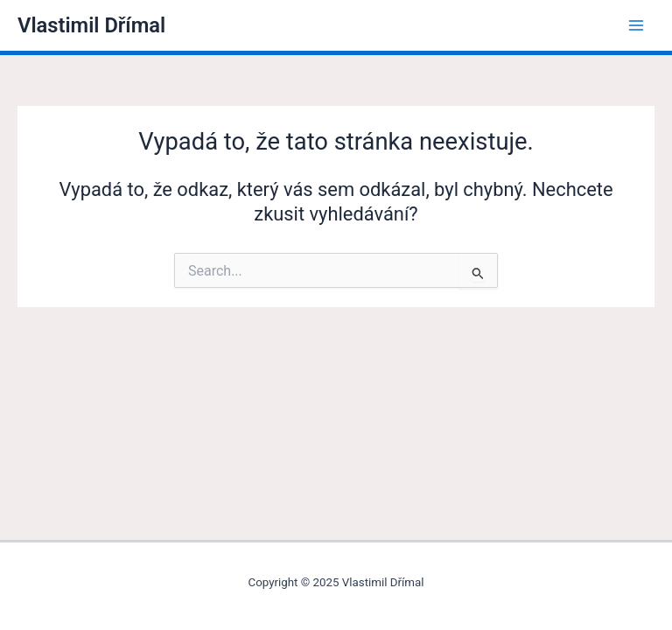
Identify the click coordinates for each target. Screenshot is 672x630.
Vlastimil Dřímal (91, 25)
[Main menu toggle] (636, 25)
